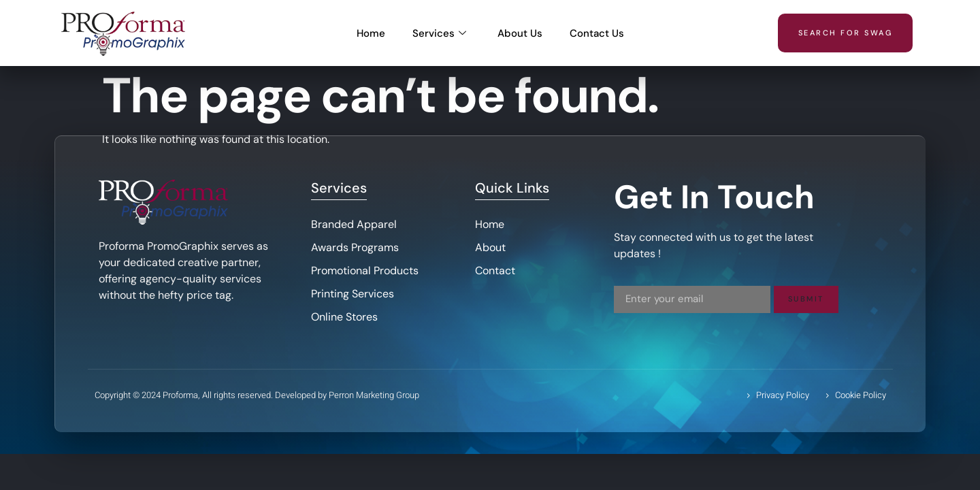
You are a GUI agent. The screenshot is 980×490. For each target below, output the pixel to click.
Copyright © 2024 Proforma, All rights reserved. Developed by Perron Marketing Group (257, 395)
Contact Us (597, 33)
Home (371, 33)
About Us (520, 33)
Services (439, 33)
